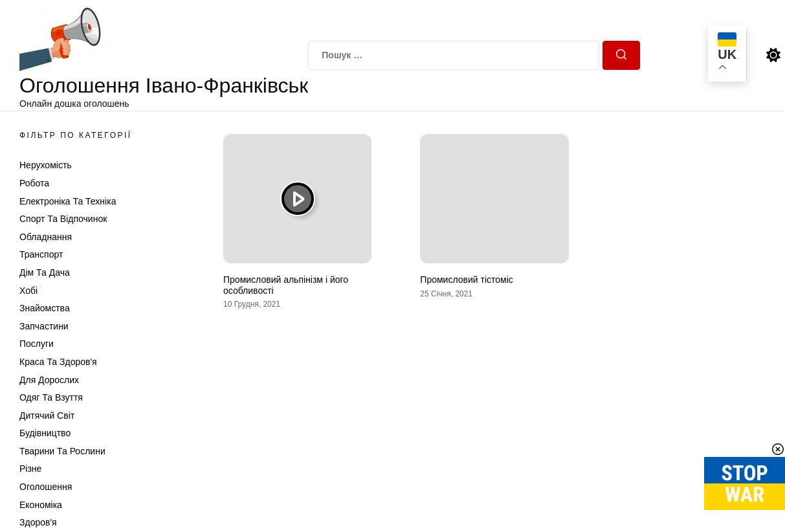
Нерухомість (46, 165)
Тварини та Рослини (62, 451)
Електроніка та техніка (68, 201)
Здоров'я (38, 522)
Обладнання (46, 237)
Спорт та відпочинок (63, 219)
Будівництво (45, 433)
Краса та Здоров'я (58, 362)
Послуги (37, 344)
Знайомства (45, 308)
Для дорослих (49, 380)
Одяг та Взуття (51, 397)
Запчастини (44, 326)
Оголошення (46, 487)
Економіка (41, 505)
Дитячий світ (47, 416)
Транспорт (41, 254)
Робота (34, 183)
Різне (30, 469)
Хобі (28, 291)
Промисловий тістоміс (466, 280)
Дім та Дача (45, 272)
